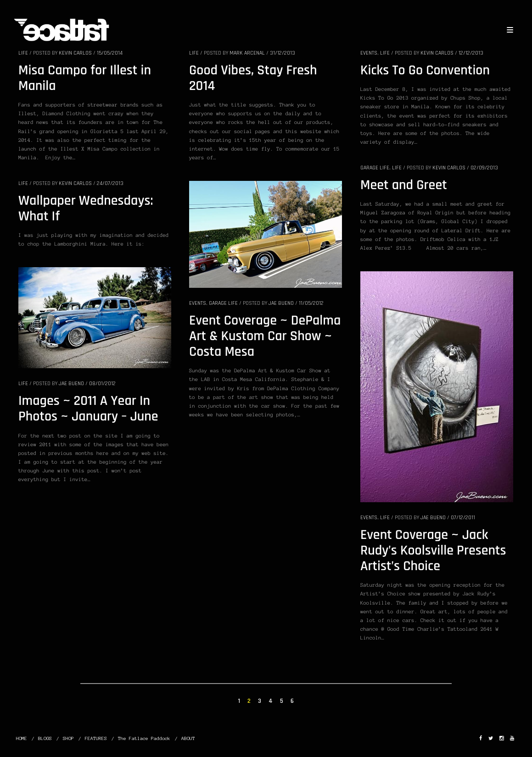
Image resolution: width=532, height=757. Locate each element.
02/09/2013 (484, 168)
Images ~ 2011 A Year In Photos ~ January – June (88, 409)
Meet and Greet (404, 185)
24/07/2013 (110, 183)
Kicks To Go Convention (425, 71)
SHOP (68, 738)
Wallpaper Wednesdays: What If (86, 209)
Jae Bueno (281, 303)
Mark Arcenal (247, 53)
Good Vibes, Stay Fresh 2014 (253, 79)
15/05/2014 (110, 53)
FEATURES (96, 738)
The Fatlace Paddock (144, 738)
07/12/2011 (463, 518)
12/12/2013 (471, 53)
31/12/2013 (283, 53)
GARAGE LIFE (375, 168)
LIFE (23, 53)
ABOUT (188, 738)
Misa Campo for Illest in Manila (85, 79)
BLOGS (45, 738)
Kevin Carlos (75, 53)
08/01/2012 (102, 384)
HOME (22, 738)
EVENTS (369, 53)
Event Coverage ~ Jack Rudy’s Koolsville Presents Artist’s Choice (433, 551)
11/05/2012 (311, 303)
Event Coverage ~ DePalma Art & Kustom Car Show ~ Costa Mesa (265, 336)
